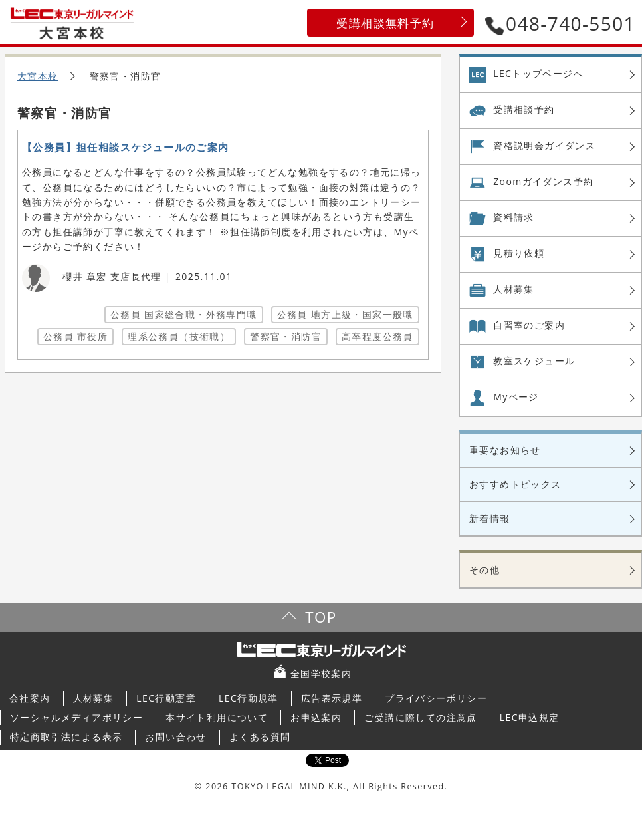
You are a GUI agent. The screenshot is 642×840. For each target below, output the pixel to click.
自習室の (529, 325)
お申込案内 (316, 717)
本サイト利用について (217, 717)
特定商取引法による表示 (66, 737)
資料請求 (514, 217)
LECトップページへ (538, 73)
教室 (534, 361)
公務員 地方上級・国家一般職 (345, 314)
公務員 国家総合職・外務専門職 (184, 314)
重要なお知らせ (505, 450)
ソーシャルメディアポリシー (76, 717)
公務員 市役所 (75, 336)
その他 (484, 570)
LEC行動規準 (249, 698)
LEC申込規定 (530, 717)
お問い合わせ (175, 737)
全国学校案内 (321, 673)
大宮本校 (38, 76)
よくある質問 (260, 737)
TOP (321, 617)
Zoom (543, 182)
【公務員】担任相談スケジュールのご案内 (126, 147)
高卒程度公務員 (377, 336)
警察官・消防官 (286, 336)
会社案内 (30, 698)
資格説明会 (544, 146)
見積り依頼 (519, 253)
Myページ (516, 397)
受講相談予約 (524, 109)
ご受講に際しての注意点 (420, 717)
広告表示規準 (332, 698)
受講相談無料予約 (385, 23)
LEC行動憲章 (166, 698)
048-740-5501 (560, 23)
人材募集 (514, 289)
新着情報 (490, 518)
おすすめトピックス (515, 484)
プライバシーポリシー (436, 698)
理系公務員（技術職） (179, 336)
